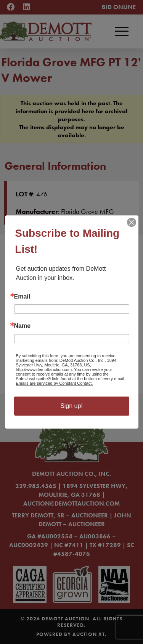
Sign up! (71, 406)
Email (22, 297)
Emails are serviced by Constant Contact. (55, 383)
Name (22, 326)
